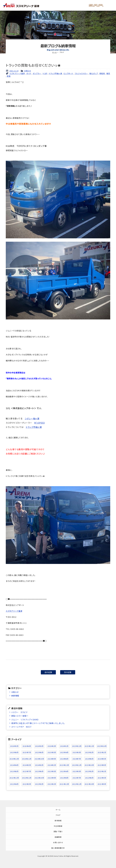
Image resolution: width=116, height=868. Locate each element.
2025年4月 (64, 752)
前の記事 (48, 672)
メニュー (110, 5)
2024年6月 (89, 759)
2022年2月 (39, 784)
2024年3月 (27, 765)
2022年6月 (89, 778)
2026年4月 (27, 746)
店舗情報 (58, 837)
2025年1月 (102, 752)
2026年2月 (52, 746)
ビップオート (68, 73)
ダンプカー (37, 73)
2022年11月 (27, 778)
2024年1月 (52, 765)
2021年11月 (77, 784)
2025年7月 (27, 752)
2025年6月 (39, 752)
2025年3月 (77, 752)
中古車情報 (58, 826)
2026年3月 (39, 746)
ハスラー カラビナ (19, 712)
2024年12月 (14, 759)
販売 (108, 73)
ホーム (54, 52)
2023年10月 (89, 765)
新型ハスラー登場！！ (20, 716)
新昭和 (102, 73)
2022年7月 (77, 778)
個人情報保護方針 (58, 848)
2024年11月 (27, 759)
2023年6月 (39, 771)
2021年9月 (102, 784)
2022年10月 (39, 778)
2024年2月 (39, 765)
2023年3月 (77, 771)
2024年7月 (77, 759)
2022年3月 (27, 784)
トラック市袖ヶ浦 (55, 73)
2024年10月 (39, 759)
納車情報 (15, 696)
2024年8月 (64, 759)
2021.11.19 (14, 71)
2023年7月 (27, 771)
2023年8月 (14, 771)
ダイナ (29, 73)
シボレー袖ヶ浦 (32, 418)
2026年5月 (14, 746)
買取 (9, 76)
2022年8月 (64, 778)
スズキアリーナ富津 (17, 73)
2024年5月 (102, 759)
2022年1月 (52, 784)
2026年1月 (64, 746)
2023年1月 (102, 771)
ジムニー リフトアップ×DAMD (25, 720)
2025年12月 (77, 746)
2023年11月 (77, 765)
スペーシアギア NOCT (21, 727)
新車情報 (58, 821)
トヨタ (45, 73)
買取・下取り (58, 831)
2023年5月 (52, 771)
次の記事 (68, 672)
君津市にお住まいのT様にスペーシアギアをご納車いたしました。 (38, 723)
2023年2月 (89, 771)
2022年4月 (14, 784)
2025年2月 (89, 752)
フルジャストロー (81, 73)
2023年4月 (64, 771)
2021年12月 (64, 784)
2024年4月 (14, 765)
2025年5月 (52, 752)
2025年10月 (102, 746)
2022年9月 (52, 778)
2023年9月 (102, 765)
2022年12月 (14, 778)
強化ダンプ (94, 73)
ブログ (58, 815)
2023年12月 (64, 765)
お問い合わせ (58, 842)
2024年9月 (52, 759)
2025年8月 (14, 752)
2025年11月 (89, 746)
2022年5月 (102, 778)
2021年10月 (89, 784)
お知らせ (28, 71)
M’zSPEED (39, 423)
